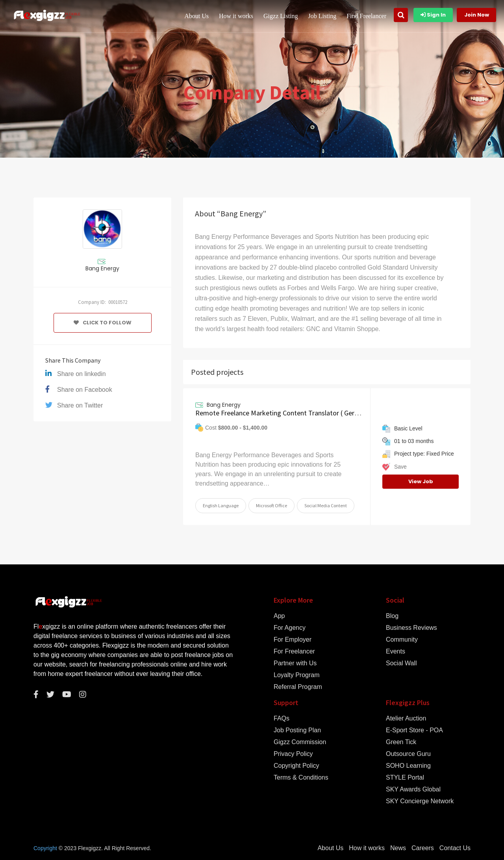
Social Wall (401, 663)
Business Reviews (411, 628)
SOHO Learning (408, 766)
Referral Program (298, 687)
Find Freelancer (366, 16)
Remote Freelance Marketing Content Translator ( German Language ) (299, 413)
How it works (236, 16)
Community (402, 640)
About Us (196, 16)
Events (396, 652)
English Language (221, 505)
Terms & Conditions (301, 778)
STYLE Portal (405, 778)
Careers (423, 848)
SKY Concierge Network (420, 801)
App (279, 616)
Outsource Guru (408, 754)
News (398, 848)
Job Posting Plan (297, 730)
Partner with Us (295, 663)
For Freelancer (294, 652)
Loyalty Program (297, 675)
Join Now (477, 15)
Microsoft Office (271, 505)
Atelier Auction (406, 719)
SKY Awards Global (413, 789)
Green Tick (401, 742)
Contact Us (455, 848)
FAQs (282, 719)
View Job (421, 481)
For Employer (293, 640)
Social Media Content (326, 505)
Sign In (433, 15)
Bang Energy (102, 268)
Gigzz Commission (300, 742)
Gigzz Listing (281, 16)
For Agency (290, 628)
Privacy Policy (293, 754)
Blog (392, 616)
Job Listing (322, 16)
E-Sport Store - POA (414, 730)
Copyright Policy (296, 766)
